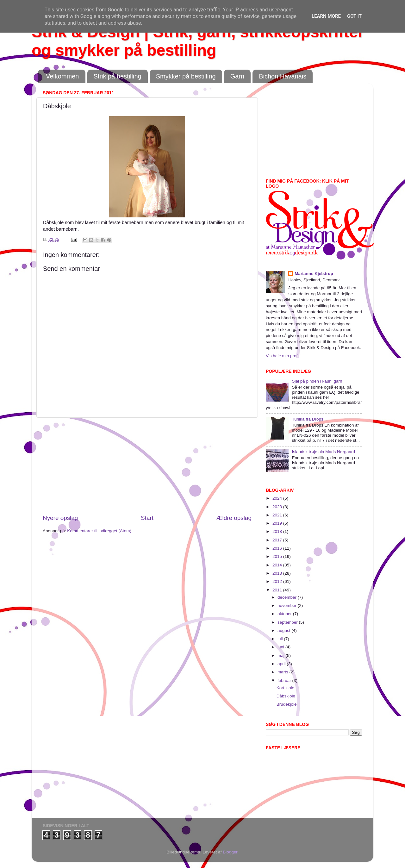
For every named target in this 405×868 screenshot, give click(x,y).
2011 (278, 590)
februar (285, 681)
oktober (285, 614)
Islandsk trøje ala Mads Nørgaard (323, 452)
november (288, 606)
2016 (278, 548)
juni (281, 647)
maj (282, 656)
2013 (278, 573)
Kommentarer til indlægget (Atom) (99, 531)
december (288, 597)
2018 (278, 531)
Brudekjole (287, 704)
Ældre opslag (234, 518)
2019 (278, 523)
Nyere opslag (60, 518)
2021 (278, 515)
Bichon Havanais (283, 76)
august (284, 631)
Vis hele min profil (283, 356)
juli (281, 639)
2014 (278, 565)
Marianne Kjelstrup (314, 274)
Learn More (326, 16)
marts (283, 672)
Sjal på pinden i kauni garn (317, 381)
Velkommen (62, 76)
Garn (237, 76)
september (288, 622)
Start (147, 518)
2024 (278, 498)
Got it (354, 16)
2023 (278, 507)
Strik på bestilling (118, 76)
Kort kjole (285, 688)
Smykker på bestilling (186, 76)
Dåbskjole (286, 696)
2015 (278, 556)
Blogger (230, 852)
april (282, 664)
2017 (278, 540)
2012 (278, 581)
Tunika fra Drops (307, 419)
